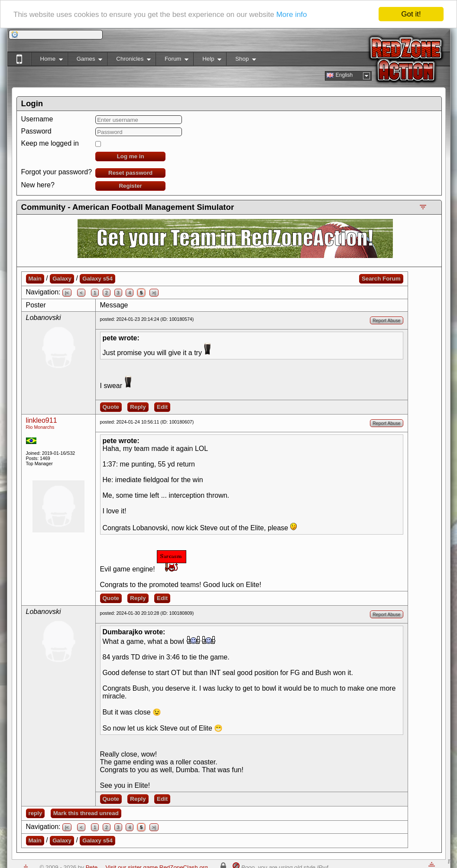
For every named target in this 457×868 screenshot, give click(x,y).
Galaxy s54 (97, 279)
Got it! (411, 14)
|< (67, 293)
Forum (172, 60)
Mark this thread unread (86, 813)
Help (207, 60)
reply (36, 813)
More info (292, 14)
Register (130, 186)
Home (47, 60)
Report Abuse (387, 320)
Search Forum (381, 279)
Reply (138, 407)
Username (37, 119)
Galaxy (62, 279)
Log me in (131, 156)
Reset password (130, 173)
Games (85, 60)
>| (154, 293)
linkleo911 (42, 420)
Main (35, 279)
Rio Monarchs (40, 427)
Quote (111, 407)
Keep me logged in (50, 143)
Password (36, 131)
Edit (162, 407)
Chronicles (129, 60)
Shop (241, 60)
